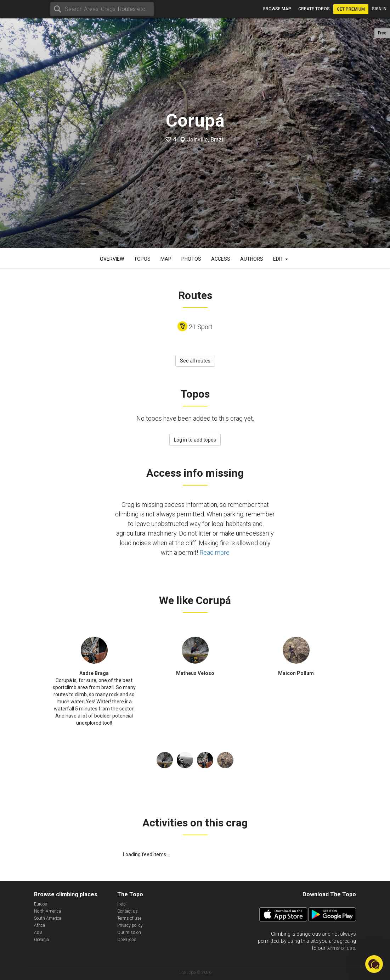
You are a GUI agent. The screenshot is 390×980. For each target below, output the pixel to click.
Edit (281, 259)
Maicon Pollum (296, 673)
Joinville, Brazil (206, 140)
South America (48, 918)
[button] (374, 964)
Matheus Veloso (195, 673)
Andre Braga (94, 673)
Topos (142, 259)
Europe (40, 904)
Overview (112, 259)
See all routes (195, 361)
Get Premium (351, 9)
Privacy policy (130, 925)
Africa (39, 925)
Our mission (129, 932)
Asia (38, 932)
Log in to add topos (195, 440)
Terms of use (129, 918)
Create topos (314, 9)
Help (121, 904)
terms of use (341, 948)
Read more (214, 552)
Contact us (128, 911)
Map (166, 259)
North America (47, 911)
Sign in (379, 9)
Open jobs (127, 940)
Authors (252, 259)
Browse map (277, 9)
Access (221, 259)
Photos (191, 259)
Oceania (41, 940)
